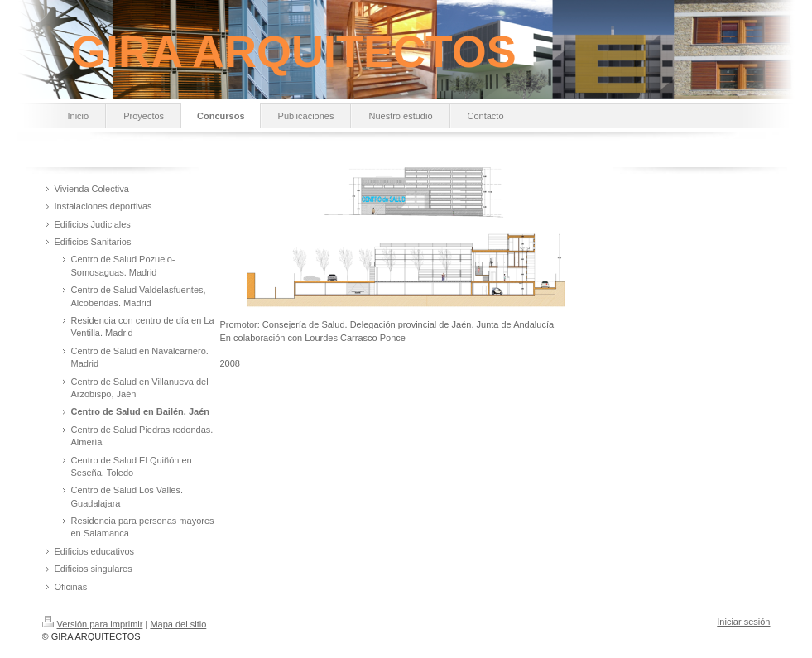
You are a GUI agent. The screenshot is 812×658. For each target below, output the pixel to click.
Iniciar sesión (743, 622)
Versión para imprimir (93, 624)
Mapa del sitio (178, 624)
